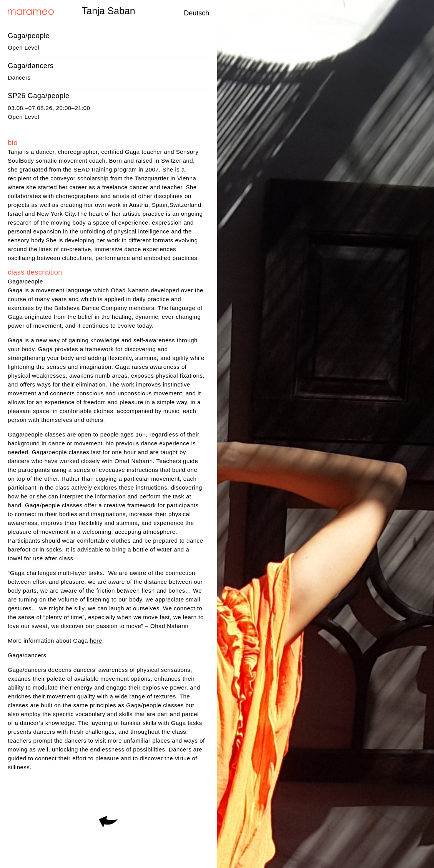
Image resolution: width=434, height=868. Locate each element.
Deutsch (196, 13)
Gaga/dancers (31, 66)
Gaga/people (29, 36)
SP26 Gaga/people (38, 96)
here (96, 641)
